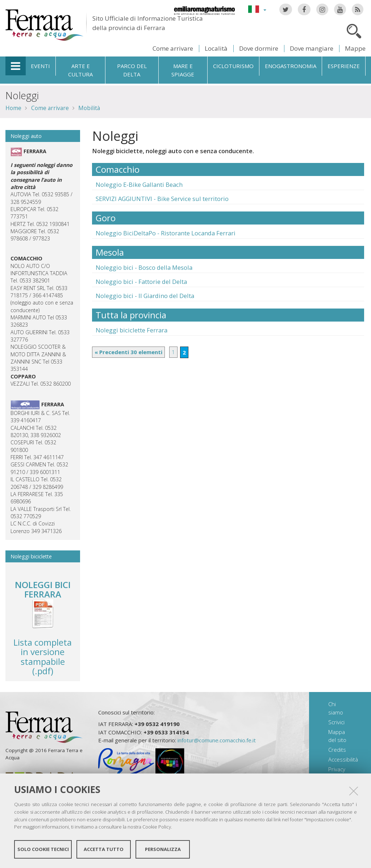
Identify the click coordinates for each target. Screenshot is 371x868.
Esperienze (344, 66)
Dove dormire (259, 48)
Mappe (355, 48)
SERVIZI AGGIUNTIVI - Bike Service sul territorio (162, 199)
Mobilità (89, 108)
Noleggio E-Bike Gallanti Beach (139, 184)
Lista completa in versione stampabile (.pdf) (43, 642)
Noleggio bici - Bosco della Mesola (144, 267)
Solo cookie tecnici (43, 849)
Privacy (337, 769)
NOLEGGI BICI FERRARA (43, 589)
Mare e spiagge (183, 70)
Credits (337, 750)
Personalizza (163, 849)
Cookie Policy (157, 827)
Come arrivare (173, 48)
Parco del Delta (132, 70)
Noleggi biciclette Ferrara (132, 330)
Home (13, 108)
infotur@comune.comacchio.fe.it (217, 740)
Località (216, 48)
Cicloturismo (233, 66)
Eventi (40, 66)
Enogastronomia (291, 66)
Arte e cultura (80, 70)
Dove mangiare (312, 48)
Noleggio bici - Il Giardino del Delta (145, 296)
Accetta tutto (104, 849)
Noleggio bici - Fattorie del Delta (141, 282)
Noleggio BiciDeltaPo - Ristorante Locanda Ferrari (166, 233)
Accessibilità (343, 759)
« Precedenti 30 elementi (128, 352)
